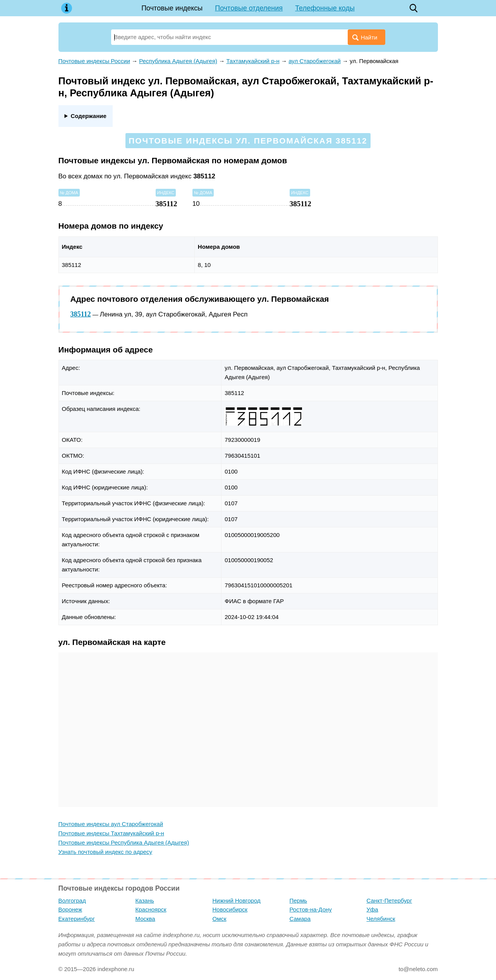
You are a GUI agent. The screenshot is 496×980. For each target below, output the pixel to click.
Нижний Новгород (237, 900)
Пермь (299, 900)
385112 (81, 314)
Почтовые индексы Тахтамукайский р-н (111, 833)
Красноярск (151, 909)
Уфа (372, 909)
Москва (145, 919)
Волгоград (72, 900)
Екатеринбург (77, 919)
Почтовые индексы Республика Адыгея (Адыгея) (124, 842)
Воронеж (70, 909)
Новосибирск (230, 909)
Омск (220, 919)
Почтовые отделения (249, 8)
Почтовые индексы (172, 8)
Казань (145, 900)
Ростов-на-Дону (311, 909)
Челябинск (381, 919)
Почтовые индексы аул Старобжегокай (111, 824)
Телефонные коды (325, 8)
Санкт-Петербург (390, 900)
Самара (300, 919)
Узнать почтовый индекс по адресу (106, 852)
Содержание (88, 116)
